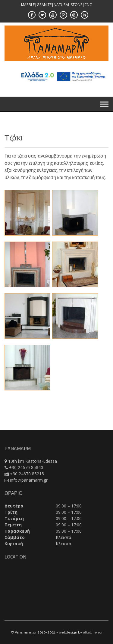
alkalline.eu (93, 632)
